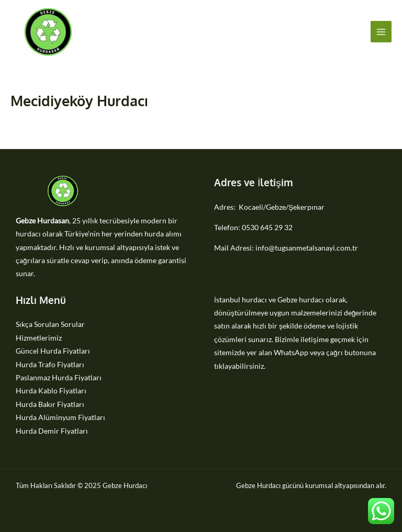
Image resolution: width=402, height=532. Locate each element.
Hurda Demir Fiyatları (52, 431)
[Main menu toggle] (381, 32)
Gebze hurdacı (301, 299)
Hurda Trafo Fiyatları (50, 364)
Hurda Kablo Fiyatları (51, 390)
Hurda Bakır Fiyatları (50, 404)
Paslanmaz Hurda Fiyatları (59, 377)
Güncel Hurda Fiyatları (53, 351)
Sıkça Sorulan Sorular (50, 324)
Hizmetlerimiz (39, 338)
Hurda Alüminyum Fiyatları (60, 417)
